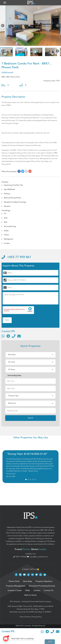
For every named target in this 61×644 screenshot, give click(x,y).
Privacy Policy (37, 618)
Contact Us (49, 591)
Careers (37, 591)
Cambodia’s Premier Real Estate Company (36, 602)
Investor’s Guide (15, 591)
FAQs (28, 591)
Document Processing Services (42, 587)
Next (58, 27)
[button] (5, 3)
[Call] (14, 337)
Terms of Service (25, 618)
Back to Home (31, 596)
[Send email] (19, 337)
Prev (3, 27)
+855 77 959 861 (16, 258)
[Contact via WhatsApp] (3, 337)
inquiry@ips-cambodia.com (37, 558)
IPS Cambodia (15, 602)
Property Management (16, 587)
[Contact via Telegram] (8, 337)
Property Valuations (44, 582)
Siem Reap (22, 534)
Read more (33, 472)
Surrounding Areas (13, 376)
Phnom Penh (11, 534)
